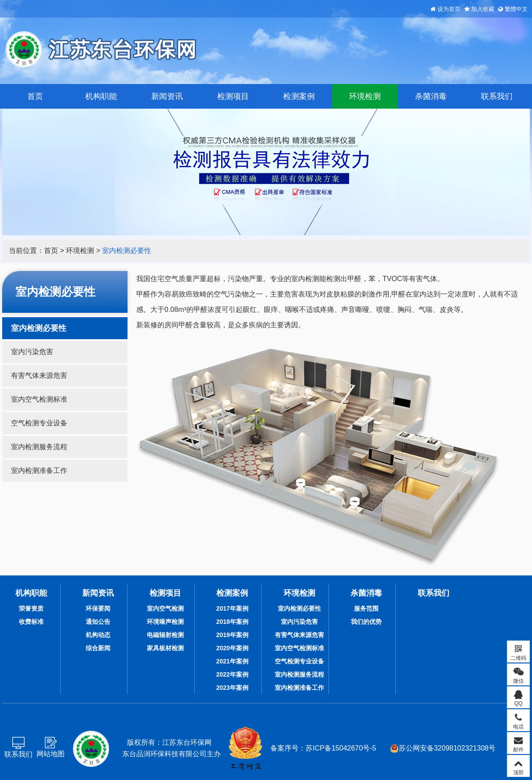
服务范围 (366, 608)
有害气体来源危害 (39, 375)
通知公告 (98, 622)
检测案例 (299, 96)
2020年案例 (232, 648)
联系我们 (497, 96)
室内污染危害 (32, 352)
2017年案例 (232, 608)
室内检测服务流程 (39, 447)
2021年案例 (232, 661)
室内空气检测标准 (39, 399)
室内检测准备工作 (39, 471)
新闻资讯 (167, 96)
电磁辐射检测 (165, 635)
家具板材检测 (165, 648)
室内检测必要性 (127, 251)
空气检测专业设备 (39, 423)
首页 (35, 96)
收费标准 (31, 622)
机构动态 (98, 635)
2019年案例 (232, 635)
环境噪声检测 (165, 622)
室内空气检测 (165, 608)
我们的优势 (366, 622)
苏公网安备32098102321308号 (443, 748)
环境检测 (365, 96)
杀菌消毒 (431, 96)
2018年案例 (232, 622)
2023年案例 (232, 688)
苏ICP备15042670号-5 (341, 748)
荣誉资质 (31, 608)
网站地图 (51, 754)
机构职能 (101, 96)
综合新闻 (98, 648)
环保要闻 (98, 608)
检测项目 (233, 96)
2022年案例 (232, 674)
